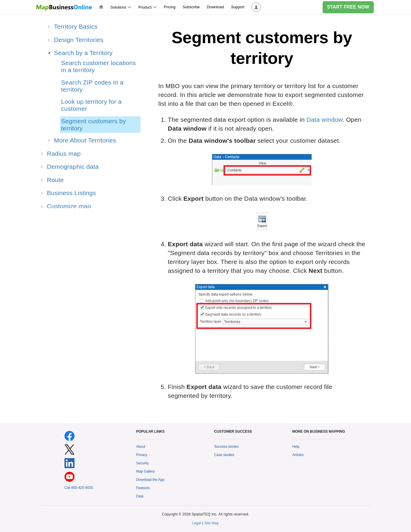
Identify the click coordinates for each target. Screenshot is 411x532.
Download (215, 7)
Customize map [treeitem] (69, 206)
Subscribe (191, 7)
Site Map (212, 523)
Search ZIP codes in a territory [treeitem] (92, 86)
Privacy (142, 455)
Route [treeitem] (55, 180)
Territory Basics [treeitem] (76, 26)
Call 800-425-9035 (79, 488)
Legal (197, 523)
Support (238, 7)
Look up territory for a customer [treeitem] (92, 105)
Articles (298, 455)
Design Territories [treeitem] (79, 40)
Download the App (150, 480)
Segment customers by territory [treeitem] (94, 125)
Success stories (226, 447)
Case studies (224, 455)
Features (143, 488)
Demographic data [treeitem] (73, 167)
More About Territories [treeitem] (85, 140)
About (141, 447)
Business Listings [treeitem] (72, 193)
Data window (324, 120)
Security (142, 463)
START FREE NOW (348, 7)
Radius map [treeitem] (64, 154)
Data (140, 496)
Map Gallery (145, 471)
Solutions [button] (121, 7)
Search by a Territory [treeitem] (83, 53)
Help (296, 447)
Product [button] (148, 7)
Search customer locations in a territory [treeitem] (99, 66)
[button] (256, 7)
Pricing (170, 7)
